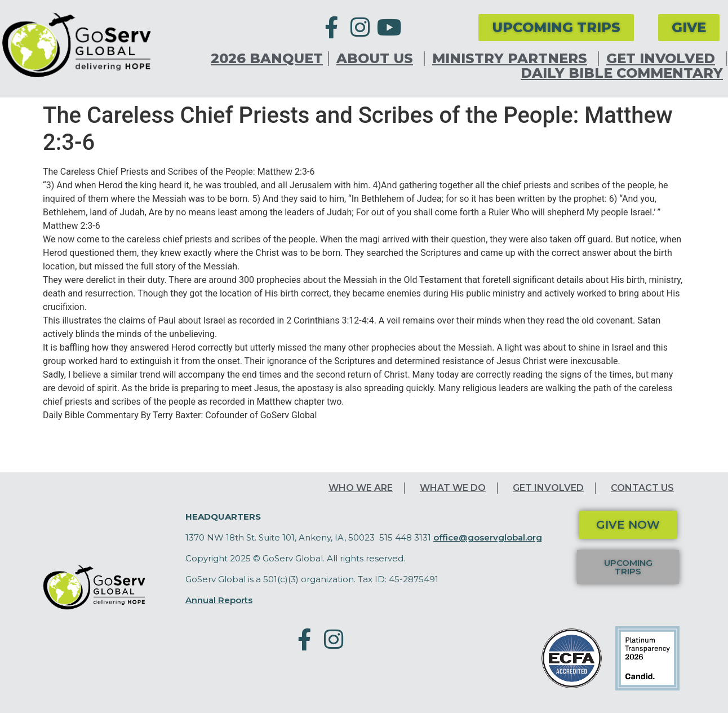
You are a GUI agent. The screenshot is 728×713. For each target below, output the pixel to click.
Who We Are (361, 488)
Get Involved (663, 59)
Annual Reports (219, 600)
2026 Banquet (267, 59)
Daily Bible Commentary (622, 73)
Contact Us (642, 488)
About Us (378, 59)
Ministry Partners (512, 59)
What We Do (453, 488)
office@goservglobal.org (488, 537)
